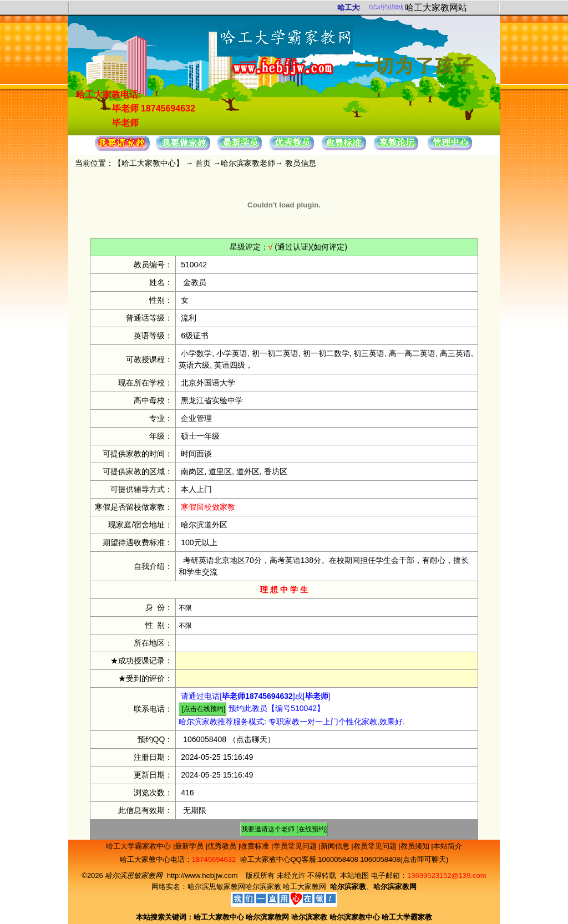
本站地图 (354, 875)
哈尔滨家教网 (267, 917)
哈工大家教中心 (149, 163)
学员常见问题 (296, 846)
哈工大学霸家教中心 (140, 846)
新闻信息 (336, 846)
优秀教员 (223, 846)
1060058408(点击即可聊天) (404, 859)
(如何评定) (329, 247)
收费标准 (256, 846)
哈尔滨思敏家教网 (216, 887)
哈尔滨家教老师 (248, 163)
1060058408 (205, 739)
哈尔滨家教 (263, 887)
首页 (203, 163)
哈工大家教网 (305, 887)
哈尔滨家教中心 (355, 917)
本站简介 (448, 846)
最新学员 (190, 846)
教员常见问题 (376, 846)
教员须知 (416, 846)
